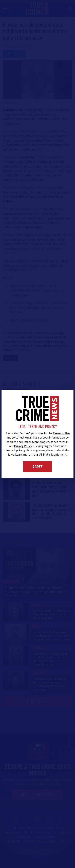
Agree (37, 467)
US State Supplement (53, 455)
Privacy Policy (23, 446)
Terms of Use (61, 433)
